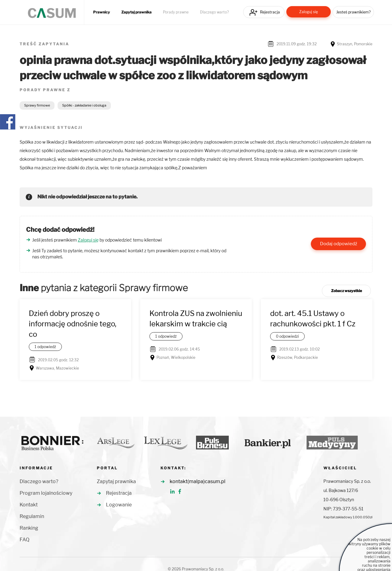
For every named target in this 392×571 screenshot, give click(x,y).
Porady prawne (176, 12)
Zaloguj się (309, 12)
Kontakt (29, 505)
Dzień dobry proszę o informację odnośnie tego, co (73, 324)
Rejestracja (270, 12)
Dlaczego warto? (214, 12)
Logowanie (119, 505)
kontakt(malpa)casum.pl (198, 481)
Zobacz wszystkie (347, 291)
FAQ (24, 540)
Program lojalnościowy (46, 493)
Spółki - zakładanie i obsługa (84, 105)
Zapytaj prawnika (136, 12)
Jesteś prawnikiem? (353, 12)
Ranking (29, 528)
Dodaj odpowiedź (339, 244)
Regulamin (32, 516)
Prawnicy (102, 12)
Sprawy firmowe (37, 105)
